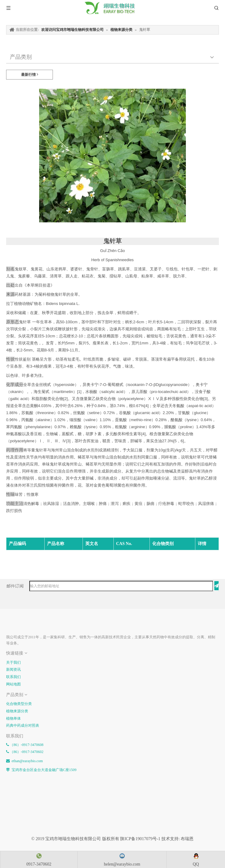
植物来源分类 (17, 711)
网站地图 (13, 684)
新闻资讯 (13, 670)
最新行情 (30, 74)
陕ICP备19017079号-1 (140, 839)
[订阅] (216, 586)
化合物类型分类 (19, 704)
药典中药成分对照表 (23, 725)
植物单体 (13, 718)
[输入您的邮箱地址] (121, 586)
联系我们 (13, 677)
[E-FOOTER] (11, 623)
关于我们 (13, 662)
